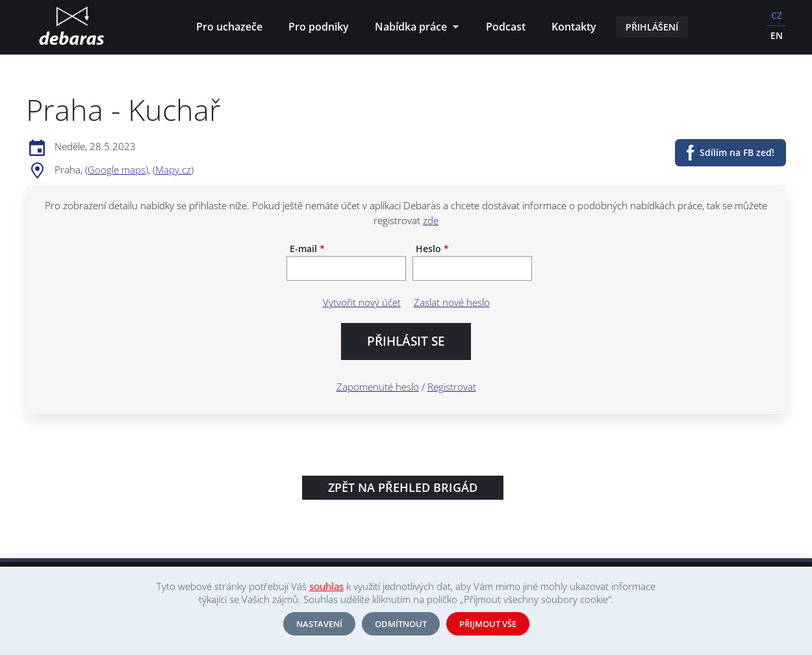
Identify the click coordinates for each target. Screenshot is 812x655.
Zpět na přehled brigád (403, 487)
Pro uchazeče (229, 27)
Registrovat (452, 387)
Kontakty (574, 27)
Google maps (117, 170)
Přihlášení (652, 27)
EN (777, 35)
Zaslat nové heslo (452, 302)
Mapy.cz (173, 170)
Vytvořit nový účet (362, 302)
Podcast (506, 27)
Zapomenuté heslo (378, 387)
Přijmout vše (488, 624)
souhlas (326, 586)
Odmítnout (401, 624)
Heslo (432, 249)
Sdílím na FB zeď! (737, 152)
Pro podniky (319, 27)
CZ (777, 15)
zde (431, 220)
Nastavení (319, 624)
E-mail (307, 249)
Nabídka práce (413, 28)
